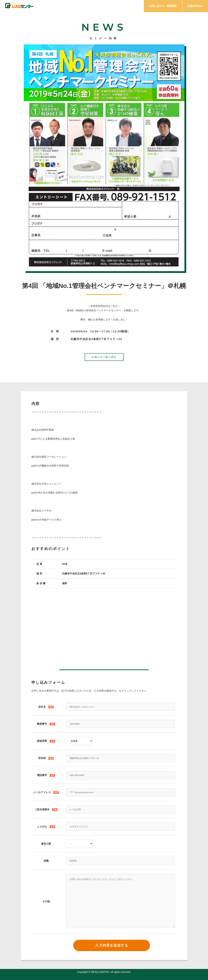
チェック (54, 6)
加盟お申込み (195, 6)
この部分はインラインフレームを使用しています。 (104, 629)
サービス (96, 6)
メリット (116, 6)
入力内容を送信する (112, 945)
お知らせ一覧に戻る (104, 357)
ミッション (75, 6)
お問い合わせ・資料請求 (163, 6)
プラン (135, 6)
